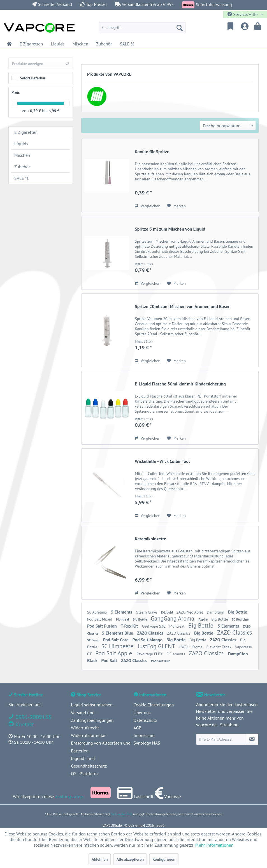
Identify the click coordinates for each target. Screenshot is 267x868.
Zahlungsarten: (69, 796)
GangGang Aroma (173, 618)
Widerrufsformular (88, 735)
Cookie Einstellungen (154, 705)
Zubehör (22, 167)
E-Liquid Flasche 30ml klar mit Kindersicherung (180, 384)
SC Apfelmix (98, 612)
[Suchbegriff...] (142, 27)
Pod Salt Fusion (103, 626)
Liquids (21, 144)
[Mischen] (81, 44)
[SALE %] (127, 44)
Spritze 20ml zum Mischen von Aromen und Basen (183, 306)
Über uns (142, 713)
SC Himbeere (118, 646)
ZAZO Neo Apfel (190, 612)
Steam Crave (147, 612)
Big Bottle (238, 612)
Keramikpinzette (150, 539)
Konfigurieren (164, 859)
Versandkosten (122, 814)
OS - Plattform (84, 773)
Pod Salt (110, 660)
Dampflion (216, 612)
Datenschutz (145, 720)
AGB (138, 728)
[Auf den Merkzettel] (176, 206)
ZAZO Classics (151, 633)
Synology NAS (147, 743)
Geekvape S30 (154, 626)
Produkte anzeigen (41, 64)
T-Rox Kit (130, 626)
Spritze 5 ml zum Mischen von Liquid (170, 229)
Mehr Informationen (214, 845)
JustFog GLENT (157, 646)
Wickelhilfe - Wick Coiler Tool (162, 461)
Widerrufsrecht (85, 728)
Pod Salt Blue (161, 661)
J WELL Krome (191, 647)
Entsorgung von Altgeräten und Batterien (101, 747)
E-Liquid (167, 612)
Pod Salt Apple (115, 653)
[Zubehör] (104, 44)
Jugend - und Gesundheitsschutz (89, 762)
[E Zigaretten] (31, 44)
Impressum (144, 735)
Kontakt (24, 724)
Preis (16, 92)
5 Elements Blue (118, 633)
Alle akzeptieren (130, 859)
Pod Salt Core (116, 640)
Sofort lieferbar (33, 78)
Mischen (22, 155)
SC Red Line (240, 619)
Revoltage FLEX (150, 654)
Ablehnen (100, 859)
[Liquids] (58, 44)
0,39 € (36, 111)
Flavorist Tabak (220, 647)
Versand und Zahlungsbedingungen (92, 716)
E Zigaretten (26, 132)
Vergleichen (148, 206)
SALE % (21, 178)
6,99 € (54, 111)
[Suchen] (180, 27)
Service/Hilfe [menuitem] (243, 14)
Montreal (123, 619)
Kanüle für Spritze (152, 151)
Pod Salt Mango (148, 640)
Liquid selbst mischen (92, 705)
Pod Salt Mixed (100, 619)
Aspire (204, 619)
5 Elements (122, 612)
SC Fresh (94, 640)
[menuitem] (142, 27)
